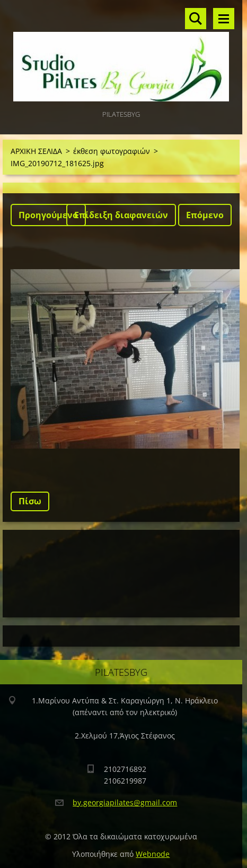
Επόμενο (205, 215)
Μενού (224, 19)
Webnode (153, 854)
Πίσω (30, 501)
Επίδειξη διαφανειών (121, 215)
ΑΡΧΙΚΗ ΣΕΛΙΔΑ (36, 151)
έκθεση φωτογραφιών (112, 151)
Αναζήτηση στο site (196, 19)
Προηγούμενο (48, 215)
